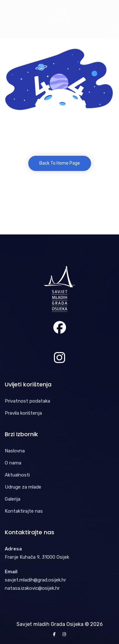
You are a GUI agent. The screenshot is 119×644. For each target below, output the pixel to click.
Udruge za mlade (23, 487)
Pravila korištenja (23, 413)
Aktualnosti (17, 475)
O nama (13, 463)
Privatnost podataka (27, 401)
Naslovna (15, 451)
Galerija (13, 499)
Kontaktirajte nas (24, 511)
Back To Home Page (60, 163)
